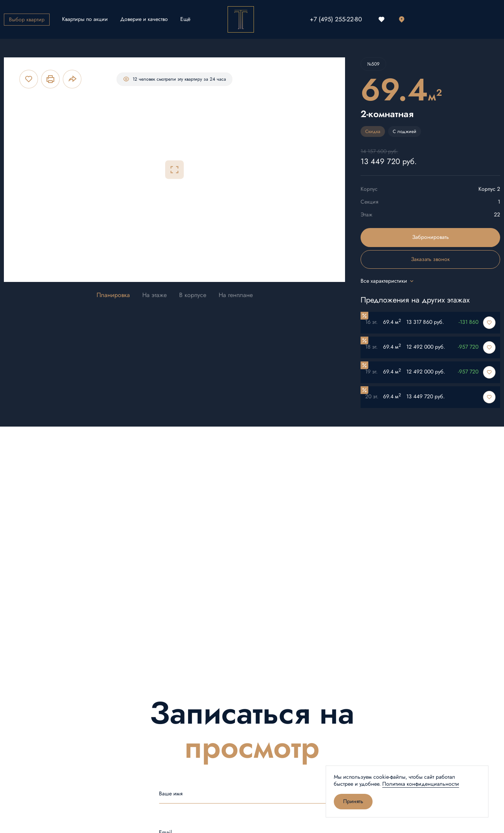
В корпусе (193, 295)
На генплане (236, 295)
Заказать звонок (430, 259)
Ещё (185, 19)
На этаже (154, 295)
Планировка (113, 295)
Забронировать (431, 237)
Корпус (369, 189)
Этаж (366, 215)
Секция (369, 202)
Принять (353, 801)
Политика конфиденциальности (421, 784)
